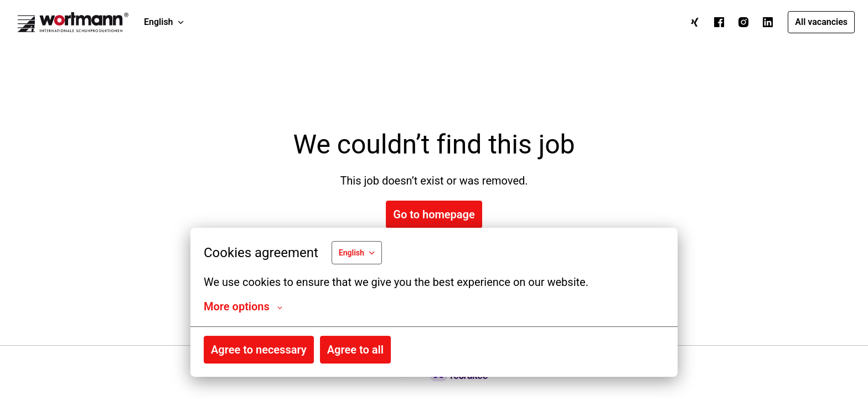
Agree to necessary (259, 350)
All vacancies (821, 22)
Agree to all (355, 350)
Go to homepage (434, 214)
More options (243, 306)
